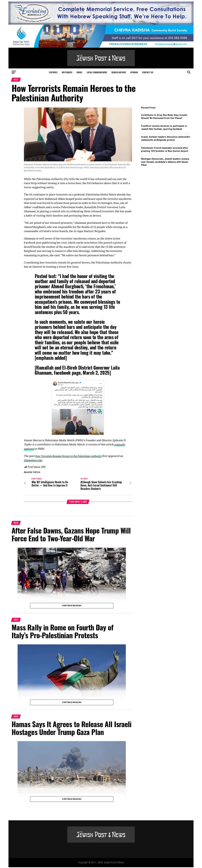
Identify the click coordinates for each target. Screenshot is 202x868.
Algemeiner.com (34, 460)
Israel (79, 72)
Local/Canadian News (97, 72)
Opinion (134, 72)
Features (53, 72)
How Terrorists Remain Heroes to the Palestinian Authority (72, 456)
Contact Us (148, 72)
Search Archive (119, 72)
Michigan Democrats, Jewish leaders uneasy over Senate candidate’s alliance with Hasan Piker (165, 162)
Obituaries (67, 72)
